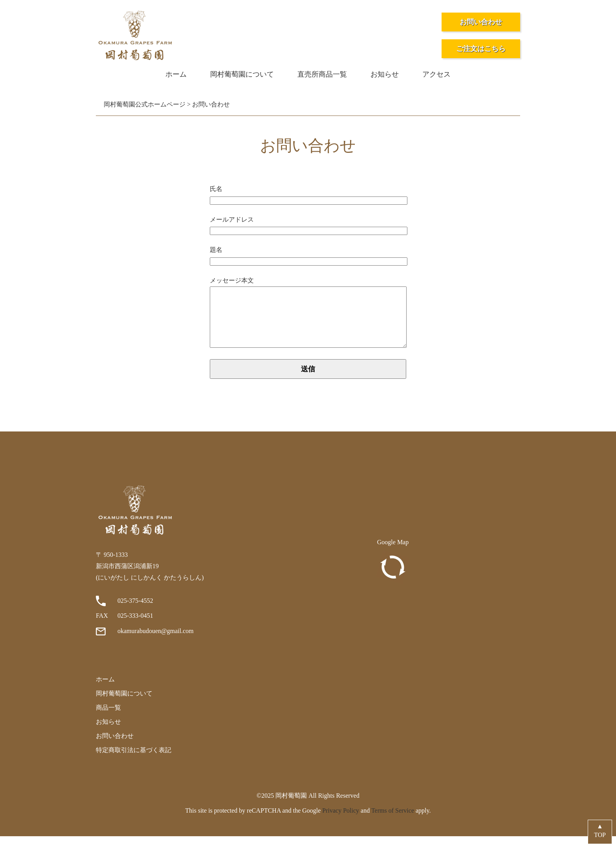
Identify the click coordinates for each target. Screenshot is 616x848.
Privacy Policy (341, 822)
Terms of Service (393, 822)
